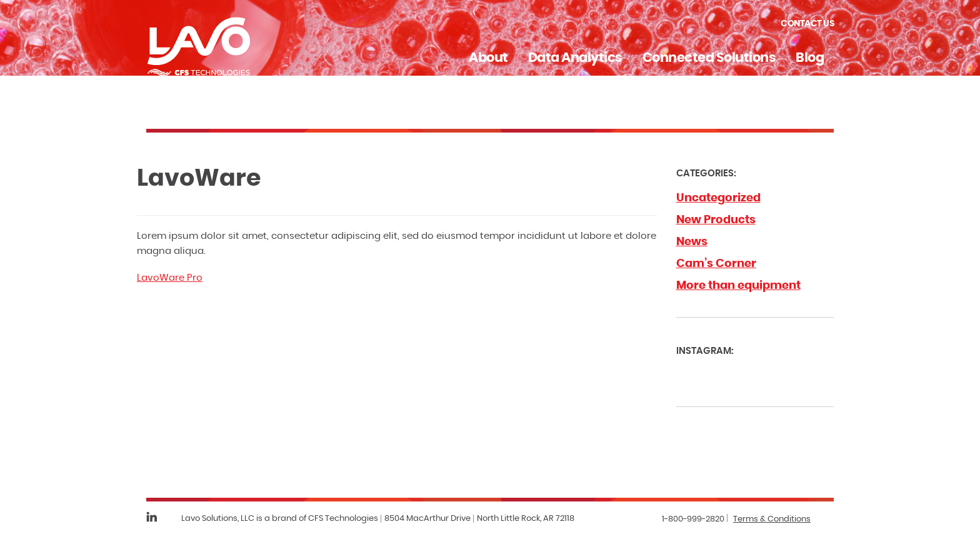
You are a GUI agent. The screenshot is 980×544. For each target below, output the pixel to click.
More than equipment (738, 286)
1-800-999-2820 (693, 519)
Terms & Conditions (772, 519)
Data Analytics (575, 58)
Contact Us (807, 24)
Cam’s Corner (716, 264)
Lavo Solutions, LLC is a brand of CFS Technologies (280, 519)
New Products (716, 220)
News (692, 242)
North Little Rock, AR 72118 (526, 519)
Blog (810, 58)
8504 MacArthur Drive (427, 519)
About (488, 58)
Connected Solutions (709, 58)
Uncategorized (718, 198)
